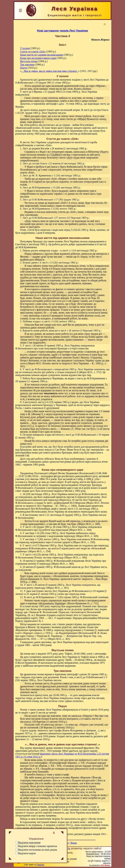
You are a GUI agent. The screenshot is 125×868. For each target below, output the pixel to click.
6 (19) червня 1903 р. (59, 402)
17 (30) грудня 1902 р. (67, 200)
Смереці (40, 865)
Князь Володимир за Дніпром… (81, 730)
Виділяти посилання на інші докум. (38, 850)
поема (27, 654)
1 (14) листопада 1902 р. (67, 175)
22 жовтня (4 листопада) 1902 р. (67, 163)
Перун (24, 68)
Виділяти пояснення (29, 843)
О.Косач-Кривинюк (26, 663)
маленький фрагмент (83, 748)
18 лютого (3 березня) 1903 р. (85, 331)
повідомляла (22, 95)
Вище (74, 843)
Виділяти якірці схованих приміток (38, 846)
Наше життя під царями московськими (41, 55)
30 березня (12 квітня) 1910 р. (57, 728)
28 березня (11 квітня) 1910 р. (50, 722)
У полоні (25, 48)
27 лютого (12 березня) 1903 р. (72, 218)
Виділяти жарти (27, 853)
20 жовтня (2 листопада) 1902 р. (69, 148)
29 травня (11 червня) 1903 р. (31, 381)
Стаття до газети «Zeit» (33, 51)
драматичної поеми (49, 80)
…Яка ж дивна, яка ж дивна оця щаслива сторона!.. (50, 71)
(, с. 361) (59, 639)
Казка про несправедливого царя (38, 58)
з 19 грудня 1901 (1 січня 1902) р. (52, 83)
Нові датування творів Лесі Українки (62, 31)
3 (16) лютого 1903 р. (64, 209)
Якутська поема (29, 61)
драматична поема (34, 674)
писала (62, 113)
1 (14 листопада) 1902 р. (84, 250)
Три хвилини (27, 65)
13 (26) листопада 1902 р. (66, 188)
